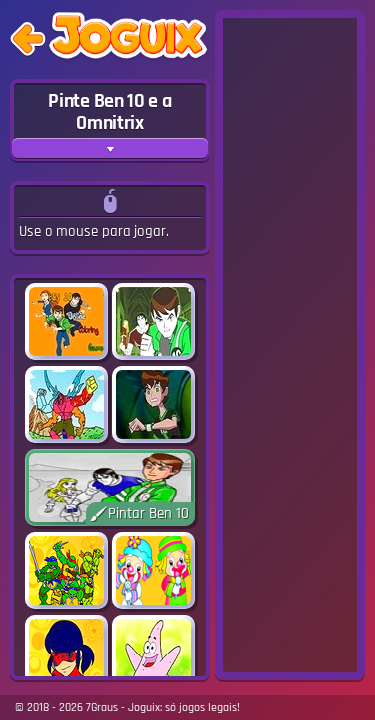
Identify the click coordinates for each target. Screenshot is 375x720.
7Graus (102, 707)
